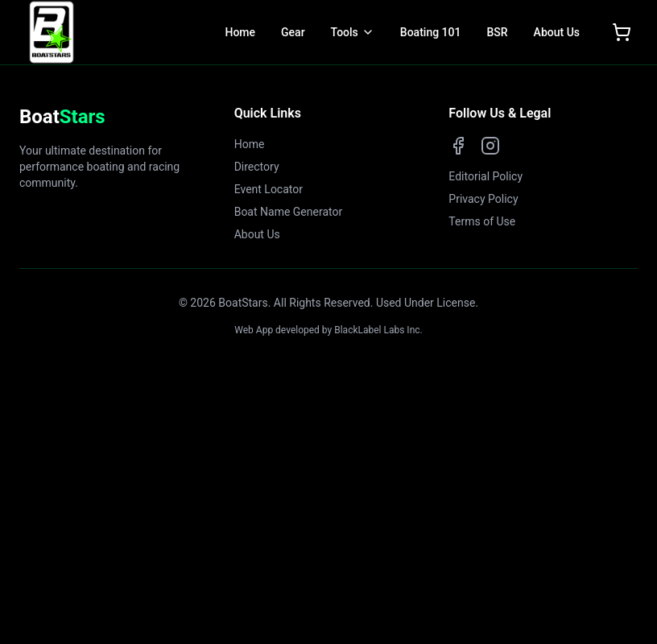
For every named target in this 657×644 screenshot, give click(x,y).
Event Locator (269, 189)
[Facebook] (458, 146)
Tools (345, 32)
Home (240, 32)
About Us (557, 32)
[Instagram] (490, 146)
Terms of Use (482, 221)
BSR (497, 32)
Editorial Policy (486, 176)
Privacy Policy (483, 199)
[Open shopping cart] (622, 32)
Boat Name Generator (289, 212)
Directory (257, 167)
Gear (293, 32)
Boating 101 (431, 32)
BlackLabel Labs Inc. (378, 330)
